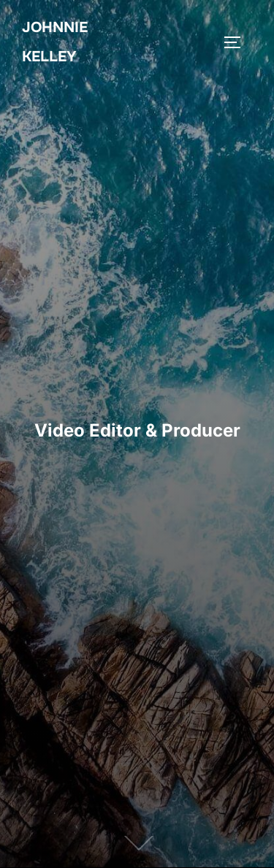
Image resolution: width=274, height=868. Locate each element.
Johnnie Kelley (55, 42)
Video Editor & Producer (137, 430)
